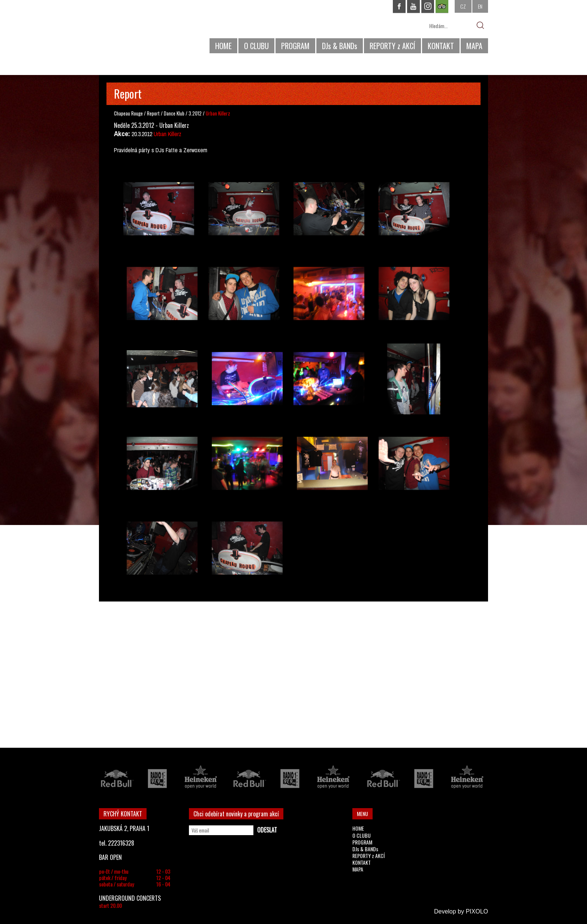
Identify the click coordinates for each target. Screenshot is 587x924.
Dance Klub (175, 113)
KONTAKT (441, 46)
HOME (223, 46)
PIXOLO (477, 911)
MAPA (474, 46)
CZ (463, 6)
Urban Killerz (168, 134)
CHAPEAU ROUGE (140, 29)
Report (153, 113)
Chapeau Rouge (128, 113)
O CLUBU (256, 46)
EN (480, 6)
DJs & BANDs (340, 46)
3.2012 (195, 113)
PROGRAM (295, 46)
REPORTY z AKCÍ (392, 46)
